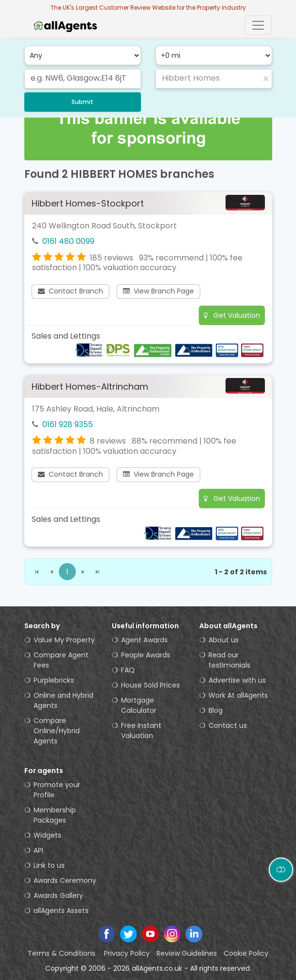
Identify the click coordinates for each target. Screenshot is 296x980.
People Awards (146, 655)
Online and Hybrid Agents (63, 700)
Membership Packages (55, 815)
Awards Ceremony (65, 880)
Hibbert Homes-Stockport (88, 203)
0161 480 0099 (68, 241)
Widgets (47, 835)
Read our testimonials (229, 660)
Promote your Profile (57, 790)
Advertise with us (237, 680)
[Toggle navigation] (258, 25)
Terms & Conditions (62, 953)
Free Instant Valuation (141, 731)
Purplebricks (54, 680)
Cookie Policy (246, 953)
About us (224, 640)
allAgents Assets (61, 911)
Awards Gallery (58, 895)
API (38, 850)
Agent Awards (144, 640)
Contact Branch (70, 291)
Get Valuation (232, 315)
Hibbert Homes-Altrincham (90, 387)
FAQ (128, 670)
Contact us (228, 725)
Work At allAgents (238, 695)
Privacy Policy (127, 953)
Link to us (49, 865)
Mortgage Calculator (139, 705)
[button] (266, 79)
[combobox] (83, 79)
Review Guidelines (187, 953)
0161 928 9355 (68, 424)
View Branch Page (158, 291)
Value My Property (64, 640)
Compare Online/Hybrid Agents (57, 731)
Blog (216, 710)
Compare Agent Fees (61, 660)
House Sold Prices (150, 685)
